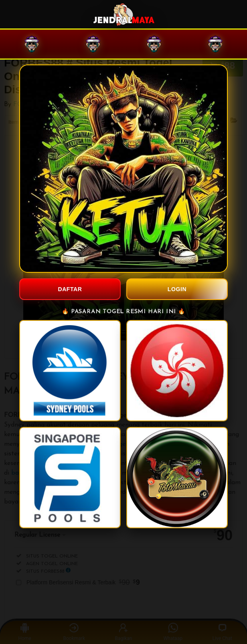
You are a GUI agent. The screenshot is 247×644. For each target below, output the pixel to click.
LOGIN (177, 289)
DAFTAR (70, 289)
